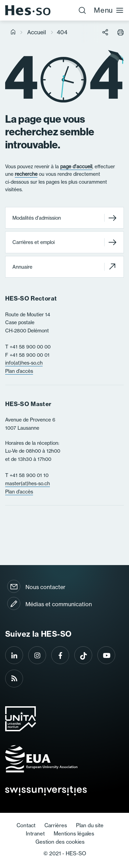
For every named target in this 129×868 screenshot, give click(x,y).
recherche (26, 174)
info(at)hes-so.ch (24, 363)
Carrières (56, 825)
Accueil (37, 32)
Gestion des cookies (60, 842)
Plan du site (90, 825)
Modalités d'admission (64, 218)
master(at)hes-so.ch (28, 484)
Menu (109, 10)
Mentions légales (74, 834)
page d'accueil (76, 167)
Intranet (35, 834)
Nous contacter (45, 587)
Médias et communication (59, 604)
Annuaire (64, 267)
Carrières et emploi (64, 242)
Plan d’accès (19, 371)
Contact (26, 825)
